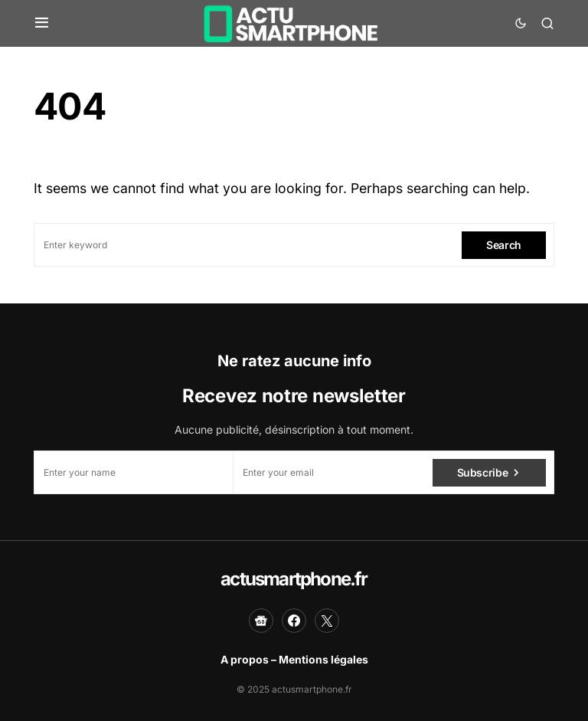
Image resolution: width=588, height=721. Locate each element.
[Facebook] (294, 621)
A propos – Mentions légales (294, 659)
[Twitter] (327, 621)
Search (504, 245)
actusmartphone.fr (294, 579)
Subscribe (483, 472)
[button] (42, 23)
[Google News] (261, 621)
